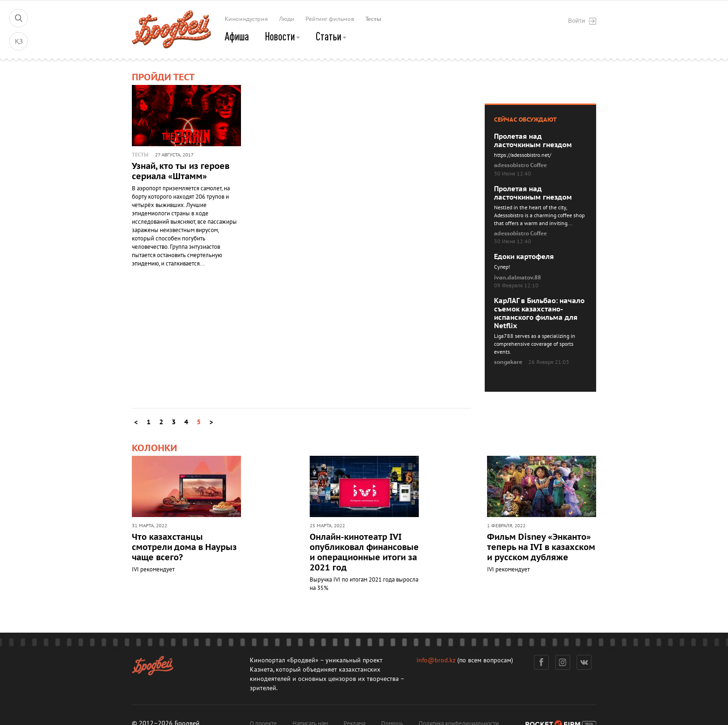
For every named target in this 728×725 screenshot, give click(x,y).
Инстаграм (563, 662)
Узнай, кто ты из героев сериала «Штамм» (181, 172)
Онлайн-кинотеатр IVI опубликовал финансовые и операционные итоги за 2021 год (364, 553)
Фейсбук (541, 662)
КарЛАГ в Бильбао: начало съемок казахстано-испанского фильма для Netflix (539, 313)
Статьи (331, 36)
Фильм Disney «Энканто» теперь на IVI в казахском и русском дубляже (541, 547)
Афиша (237, 36)
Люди (287, 19)
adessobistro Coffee (520, 165)
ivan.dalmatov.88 (517, 278)
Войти (582, 21)
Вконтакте (584, 662)
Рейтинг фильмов (330, 19)
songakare (508, 362)
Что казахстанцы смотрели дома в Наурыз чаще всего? (184, 547)
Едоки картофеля (524, 257)
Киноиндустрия (246, 19)
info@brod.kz (436, 660)
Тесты (373, 19)
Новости (282, 36)
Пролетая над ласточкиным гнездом (533, 141)
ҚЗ (19, 42)
